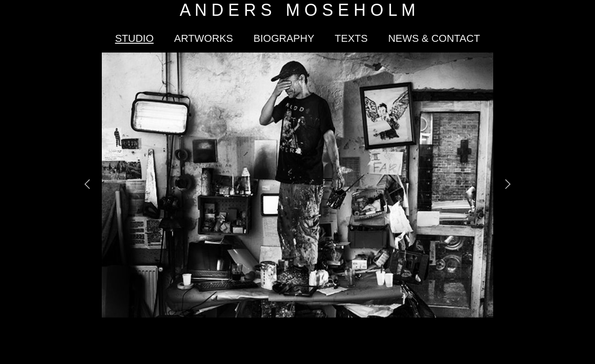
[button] (87, 185)
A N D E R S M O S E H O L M (298, 10)
